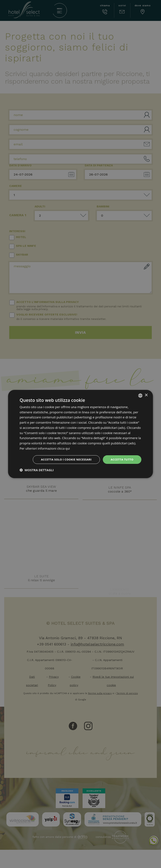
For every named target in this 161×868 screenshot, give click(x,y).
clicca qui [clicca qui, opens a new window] (64, 448)
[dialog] (80, 434)
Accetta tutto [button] (121, 459)
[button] (37, 470)
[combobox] (140, 395)
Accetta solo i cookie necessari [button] (63, 459)
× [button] (146, 395)
